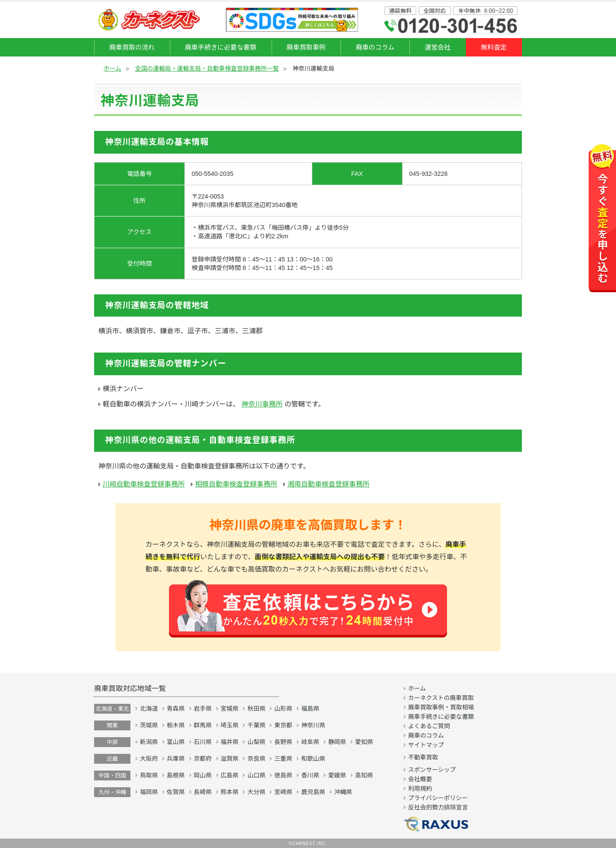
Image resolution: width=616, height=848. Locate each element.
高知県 (364, 775)
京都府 (203, 759)
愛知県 (364, 742)
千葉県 (256, 725)
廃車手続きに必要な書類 (221, 47)
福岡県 (149, 792)
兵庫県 (176, 759)
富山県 (176, 742)
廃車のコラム (375, 47)
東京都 (283, 725)
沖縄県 (343, 792)
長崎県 (203, 792)
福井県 (230, 742)
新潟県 (149, 742)
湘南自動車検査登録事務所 (329, 484)
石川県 (203, 742)
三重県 (283, 759)
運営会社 (438, 47)
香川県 (310, 775)
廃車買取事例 (306, 47)
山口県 (256, 775)
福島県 (310, 709)
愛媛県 (337, 775)
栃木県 (176, 725)
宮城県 (230, 709)
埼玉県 (230, 725)
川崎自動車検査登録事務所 (144, 484)
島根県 (176, 775)
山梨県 (256, 742)
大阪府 (149, 759)
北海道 (149, 709)
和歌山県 (313, 759)
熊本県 (230, 792)
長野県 (283, 742)
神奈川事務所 (262, 404)
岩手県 (203, 709)
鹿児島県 (313, 792)
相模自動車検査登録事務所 (236, 484)
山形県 (283, 709)
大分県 (256, 792)
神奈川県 (313, 725)
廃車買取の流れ (132, 47)
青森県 (176, 709)
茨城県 (149, 725)
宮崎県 (283, 792)
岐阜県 (310, 742)
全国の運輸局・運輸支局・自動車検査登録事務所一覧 (207, 68)
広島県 (230, 775)
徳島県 (283, 775)
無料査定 (494, 47)
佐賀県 (176, 792)
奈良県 (256, 759)
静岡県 (337, 742)
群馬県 (203, 725)
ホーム (113, 68)
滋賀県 (230, 759)
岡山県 (203, 775)
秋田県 (256, 709)
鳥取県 (149, 775)
